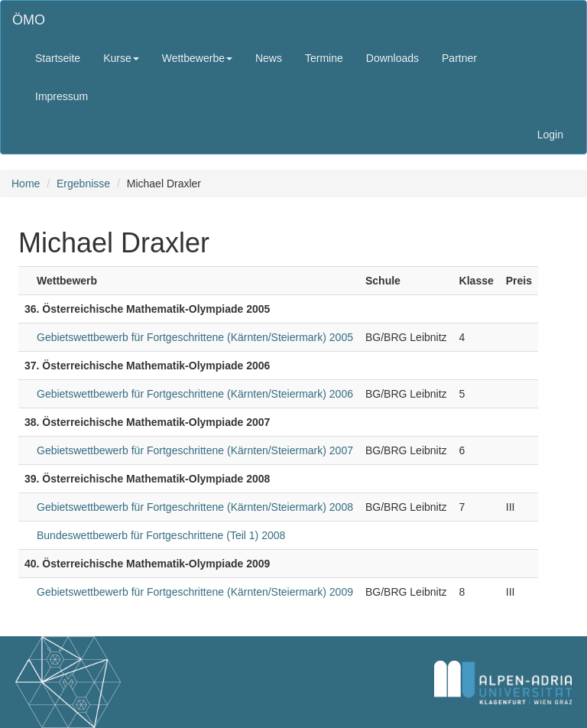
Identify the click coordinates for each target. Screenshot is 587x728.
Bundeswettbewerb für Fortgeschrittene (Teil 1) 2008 (161, 535)
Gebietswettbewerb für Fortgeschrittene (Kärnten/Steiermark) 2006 (195, 394)
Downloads (392, 58)
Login (550, 135)
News (269, 58)
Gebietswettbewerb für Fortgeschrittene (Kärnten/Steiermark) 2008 (195, 507)
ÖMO (29, 20)
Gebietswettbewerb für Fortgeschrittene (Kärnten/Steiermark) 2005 (195, 337)
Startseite (58, 58)
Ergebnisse (83, 184)
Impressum (62, 96)
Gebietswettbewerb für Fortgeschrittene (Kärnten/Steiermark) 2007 (195, 450)
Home (26, 184)
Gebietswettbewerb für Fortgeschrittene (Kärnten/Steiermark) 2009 (195, 592)
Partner (459, 58)
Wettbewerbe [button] (197, 58)
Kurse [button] (121, 58)
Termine (324, 58)
